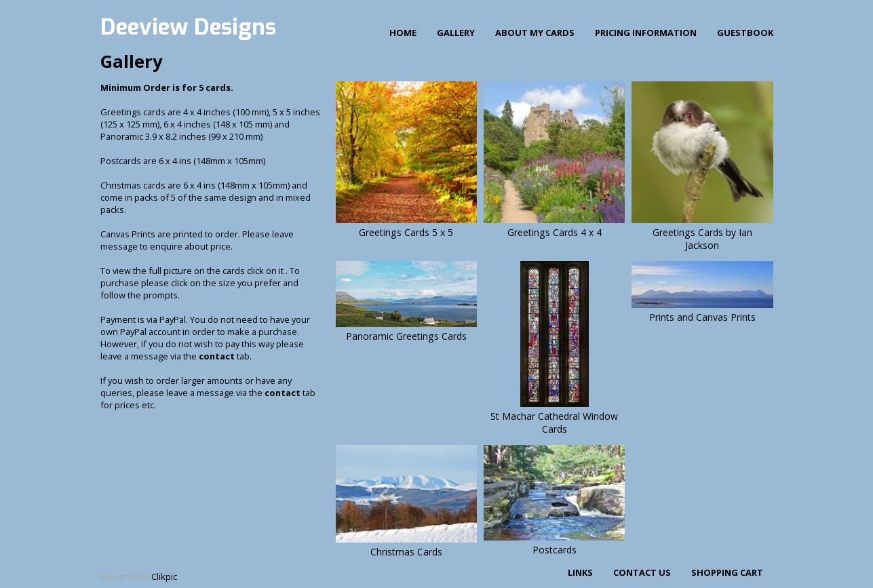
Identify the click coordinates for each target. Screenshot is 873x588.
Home (403, 33)
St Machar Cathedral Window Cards (554, 423)
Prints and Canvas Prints (702, 317)
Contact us (642, 572)
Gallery (456, 33)
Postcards (555, 550)
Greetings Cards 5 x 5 (406, 232)
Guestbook (745, 33)
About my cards (535, 33)
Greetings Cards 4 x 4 (555, 232)
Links (580, 572)
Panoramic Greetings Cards (406, 336)
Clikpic (164, 576)
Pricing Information (646, 33)
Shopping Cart (727, 572)
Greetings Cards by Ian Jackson (702, 239)
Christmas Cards (406, 552)
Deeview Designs (188, 27)
